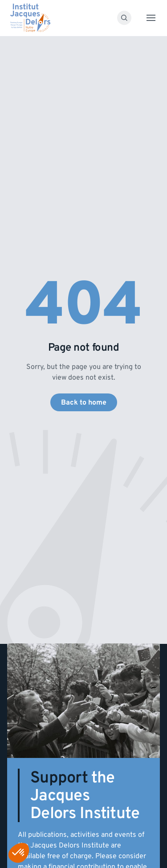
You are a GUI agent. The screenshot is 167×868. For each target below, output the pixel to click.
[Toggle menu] (151, 18)
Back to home (84, 402)
